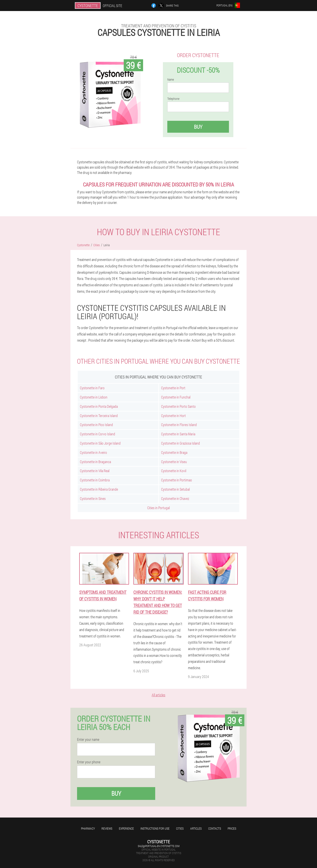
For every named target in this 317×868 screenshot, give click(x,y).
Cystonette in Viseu (174, 462)
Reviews (107, 828)
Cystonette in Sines (93, 498)
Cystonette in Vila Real (95, 471)
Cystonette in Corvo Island (98, 434)
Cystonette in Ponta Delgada (99, 406)
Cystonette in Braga (174, 452)
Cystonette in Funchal (176, 397)
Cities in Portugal (158, 508)
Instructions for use (155, 828)
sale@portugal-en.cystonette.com (159, 846)
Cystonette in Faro (92, 388)
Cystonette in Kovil (174, 471)
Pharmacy (88, 828)
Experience (126, 828)
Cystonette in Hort (173, 416)
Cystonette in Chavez (175, 498)
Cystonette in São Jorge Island (100, 443)
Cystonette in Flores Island (179, 425)
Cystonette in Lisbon (94, 397)
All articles (158, 695)
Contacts (215, 828)
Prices (232, 828)
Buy (198, 127)
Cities (180, 828)
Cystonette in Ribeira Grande (99, 489)
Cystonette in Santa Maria (178, 434)
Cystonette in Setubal (175, 489)
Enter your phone (89, 762)
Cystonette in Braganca (95, 462)
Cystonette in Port (173, 388)
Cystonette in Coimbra (95, 480)
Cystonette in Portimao (177, 480)
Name (171, 80)
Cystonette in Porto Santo (178, 406)
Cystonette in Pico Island (96, 425)
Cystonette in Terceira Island (99, 416)
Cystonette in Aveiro (93, 452)
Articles (196, 828)
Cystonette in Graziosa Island (181, 443)
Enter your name (88, 739)
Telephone (173, 99)
